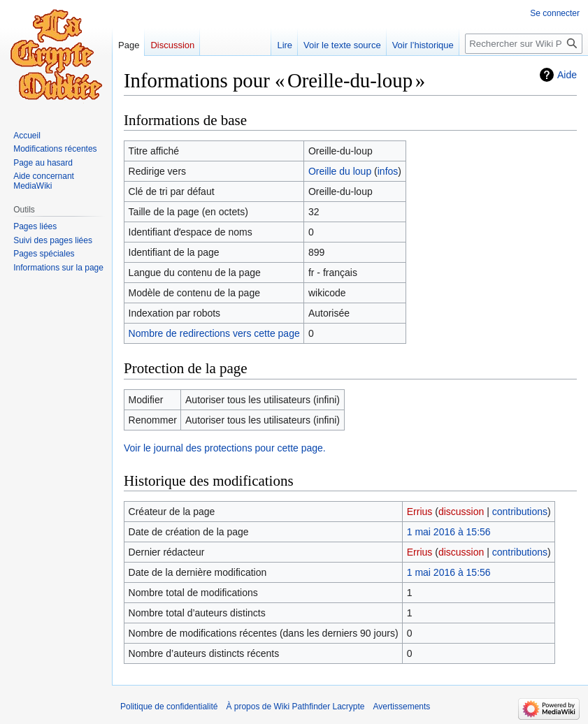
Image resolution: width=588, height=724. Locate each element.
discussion (461, 512)
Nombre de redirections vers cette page (214, 333)
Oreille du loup (340, 171)
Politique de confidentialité (169, 707)
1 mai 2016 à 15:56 (449, 532)
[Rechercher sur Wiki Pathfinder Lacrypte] (524, 44)
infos (388, 171)
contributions (520, 512)
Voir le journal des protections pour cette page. (225, 448)
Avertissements (402, 707)
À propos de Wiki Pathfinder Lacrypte (295, 707)
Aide (567, 75)
